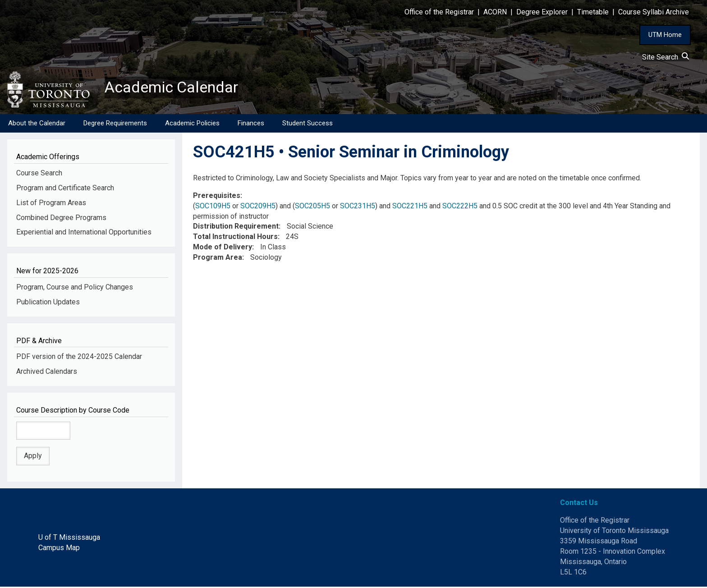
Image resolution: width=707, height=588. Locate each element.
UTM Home (665, 35)
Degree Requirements (115, 124)
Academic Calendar (175, 88)
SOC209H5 (258, 207)
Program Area (218, 258)
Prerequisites (217, 196)
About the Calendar (37, 124)
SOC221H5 (410, 207)
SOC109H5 (213, 207)
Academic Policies (192, 124)
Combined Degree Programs (61, 218)
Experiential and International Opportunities (84, 233)
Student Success (308, 124)
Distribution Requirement (236, 227)
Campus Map (59, 549)
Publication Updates (48, 303)
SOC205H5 (312, 207)
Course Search (39, 174)
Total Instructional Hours (235, 238)
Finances (251, 124)
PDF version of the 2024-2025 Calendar (79, 358)
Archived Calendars (47, 372)
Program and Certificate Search (65, 189)
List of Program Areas (51, 204)
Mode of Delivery (223, 248)
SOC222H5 (460, 207)
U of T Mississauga (69, 538)
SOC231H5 (358, 207)
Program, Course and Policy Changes (75, 288)
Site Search (666, 57)
